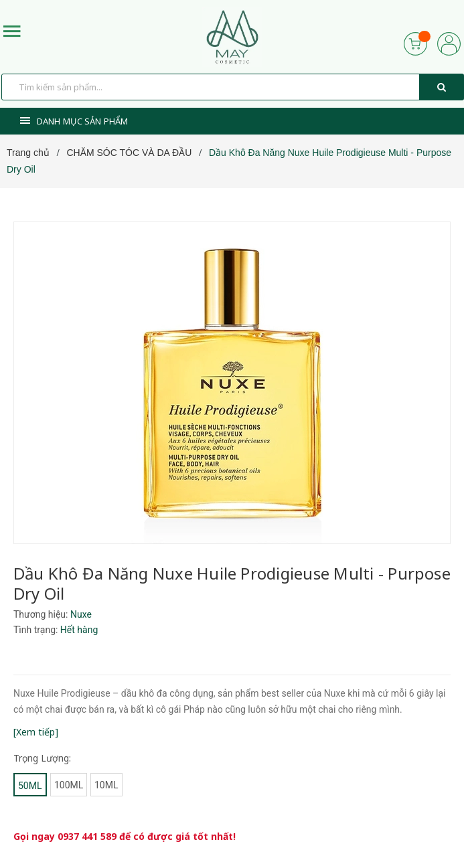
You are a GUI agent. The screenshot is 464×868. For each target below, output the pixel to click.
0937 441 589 (87, 836)
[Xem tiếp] (36, 732)
